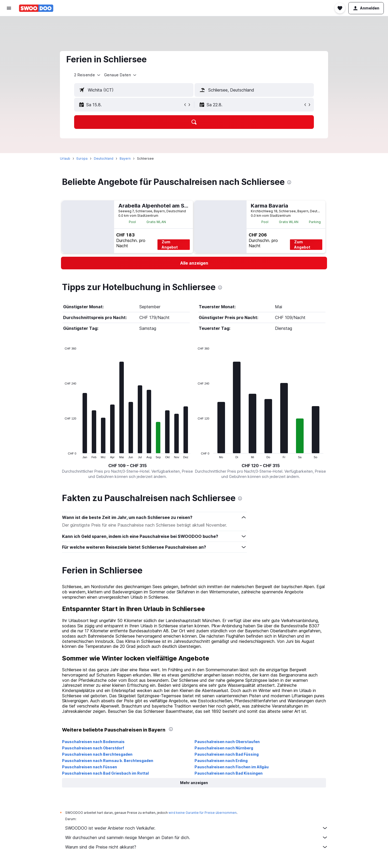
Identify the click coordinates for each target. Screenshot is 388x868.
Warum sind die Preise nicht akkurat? (206, 847)
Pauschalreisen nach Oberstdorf (102, 748)
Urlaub (74, 158)
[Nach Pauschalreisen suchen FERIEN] (9, 57)
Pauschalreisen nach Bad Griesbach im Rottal (115, 773)
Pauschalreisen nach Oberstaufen (236, 742)
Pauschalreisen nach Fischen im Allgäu (241, 767)
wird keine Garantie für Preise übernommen (212, 813)
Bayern (134, 158)
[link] (203, 263)
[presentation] (298, 182)
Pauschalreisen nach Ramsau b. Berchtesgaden (117, 761)
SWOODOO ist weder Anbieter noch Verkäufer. (206, 828)
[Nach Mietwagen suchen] (9, 46)
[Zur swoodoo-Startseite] (36, 8)
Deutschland (113, 158)
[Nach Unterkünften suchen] (9, 35)
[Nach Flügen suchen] (9, 24)
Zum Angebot (179, 244)
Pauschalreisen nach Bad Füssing (236, 754)
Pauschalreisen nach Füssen (99, 767)
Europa (91, 158)
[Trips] (9, 83)
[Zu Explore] (9, 68)
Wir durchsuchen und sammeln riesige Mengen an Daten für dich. (206, 837)
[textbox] (143, 90)
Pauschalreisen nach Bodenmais (103, 742)
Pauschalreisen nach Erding (230, 761)
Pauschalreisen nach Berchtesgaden (106, 754)
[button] (9, 8)
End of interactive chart (71, 454)
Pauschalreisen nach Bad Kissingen (238, 773)
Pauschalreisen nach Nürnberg (233, 748)
